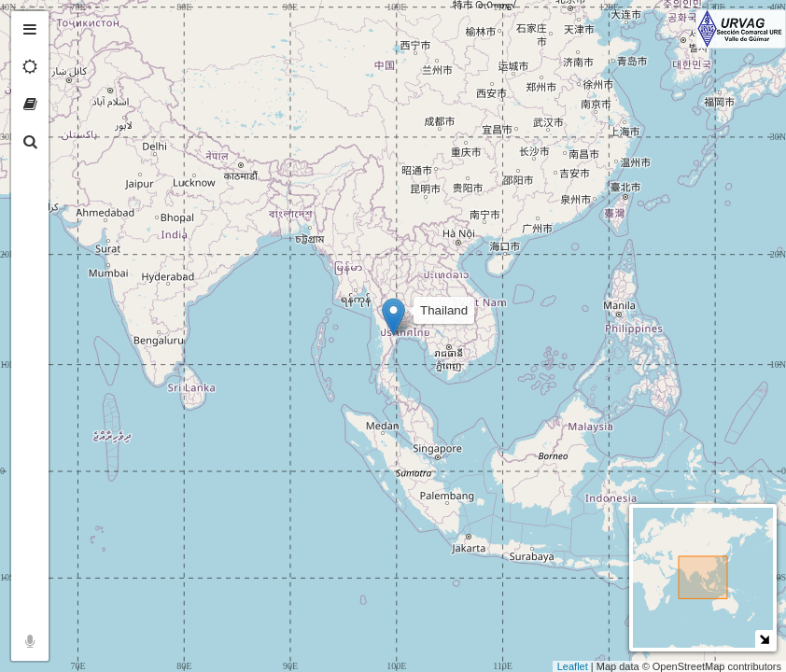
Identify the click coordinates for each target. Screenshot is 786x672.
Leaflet (573, 666)
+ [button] (72, 25)
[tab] (30, 30)
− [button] (72, 54)
